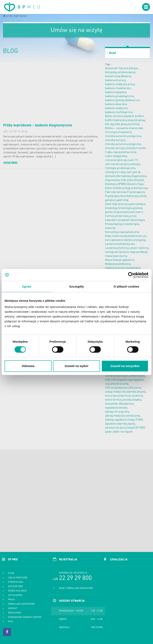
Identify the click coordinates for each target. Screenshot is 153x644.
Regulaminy (15, 613)
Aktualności (15, 595)
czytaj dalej (10, 163)
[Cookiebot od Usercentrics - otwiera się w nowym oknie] (131, 275)
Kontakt (13, 609)
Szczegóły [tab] (76, 286)
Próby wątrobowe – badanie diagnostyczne (38, 125)
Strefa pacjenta (17, 591)
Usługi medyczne (18, 578)
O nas (11, 573)
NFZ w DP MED (15, 587)
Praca (11, 600)
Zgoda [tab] (27, 286)
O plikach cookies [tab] (126, 286)
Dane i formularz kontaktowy (76, 588)
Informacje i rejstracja (73, 573)
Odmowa (28, 366)
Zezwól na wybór (76, 366)
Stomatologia (16, 582)
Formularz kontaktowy (21, 604)
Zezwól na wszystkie (125, 366)
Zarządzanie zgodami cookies (25, 617)
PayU (11, 622)
